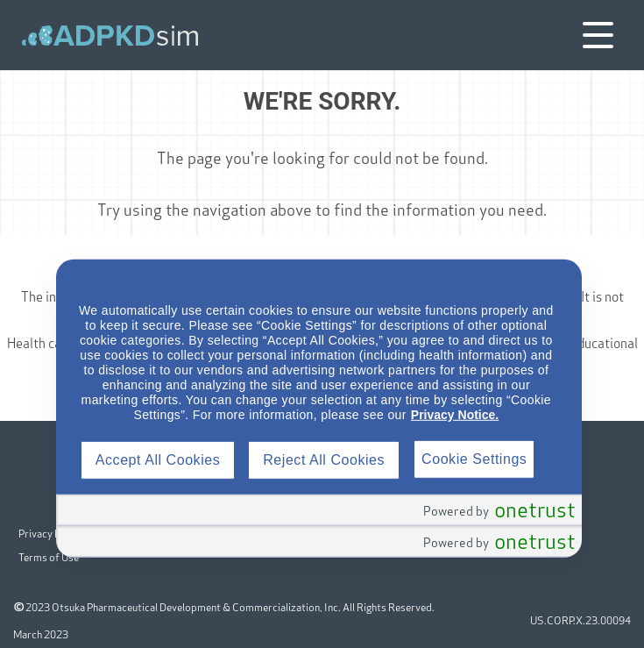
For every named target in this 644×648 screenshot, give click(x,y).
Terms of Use (50, 549)
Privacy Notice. (455, 415)
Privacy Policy (51, 526)
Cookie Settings (474, 459)
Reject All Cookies (324, 460)
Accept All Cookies (158, 460)
